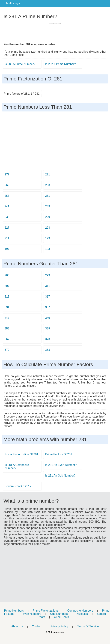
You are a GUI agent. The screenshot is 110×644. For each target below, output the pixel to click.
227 (7, 228)
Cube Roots (61, 617)
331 (7, 307)
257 (7, 196)
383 (48, 350)
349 (48, 318)
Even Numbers (32, 614)
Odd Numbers (59, 614)
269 (7, 185)
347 (7, 318)
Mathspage (13, 3)
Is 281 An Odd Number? (60, 476)
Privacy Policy (59, 626)
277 (7, 174)
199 (48, 238)
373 (48, 339)
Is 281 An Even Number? (61, 465)
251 (48, 196)
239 (48, 206)
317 (48, 297)
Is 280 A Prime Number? (20, 64)
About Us (17, 626)
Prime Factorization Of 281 (21, 454)
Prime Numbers (14, 611)
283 (7, 275)
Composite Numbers (80, 611)
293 (48, 275)
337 (48, 307)
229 (48, 217)
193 (48, 249)
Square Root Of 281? (18, 486)
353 (7, 328)
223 (48, 228)
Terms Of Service (88, 626)
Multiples (82, 614)
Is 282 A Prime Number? (60, 64)
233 (7, 217)
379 (7, 350)
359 (48, 328)
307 (7, 286)
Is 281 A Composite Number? (17, 467)
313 (7, 297)
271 (48, 174)
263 (48, 185)
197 (7, 249)
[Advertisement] (55, 30)
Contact (37, 626)
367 (7, 339)
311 (48, 286)
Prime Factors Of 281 (59, 454)
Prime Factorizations (46, 611)
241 (7, 206)
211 (7, 238)
